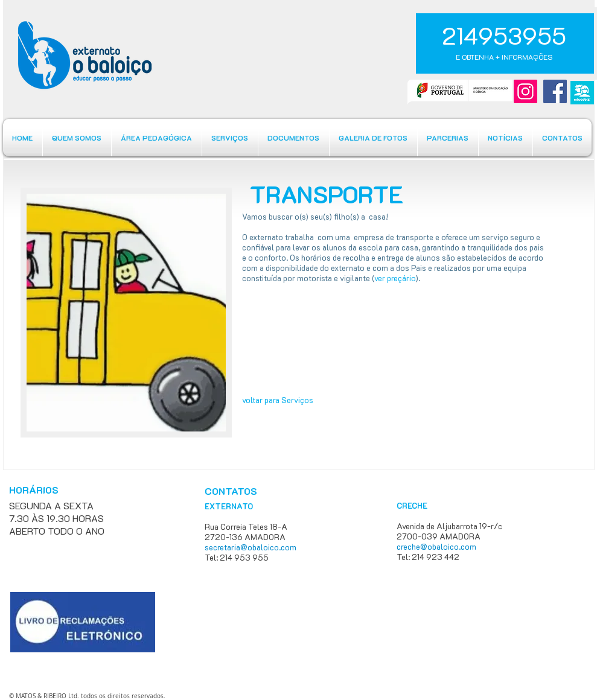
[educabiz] (582, 93)
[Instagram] (525, 91)
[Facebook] (555, 91)
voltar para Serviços (278, 400)
